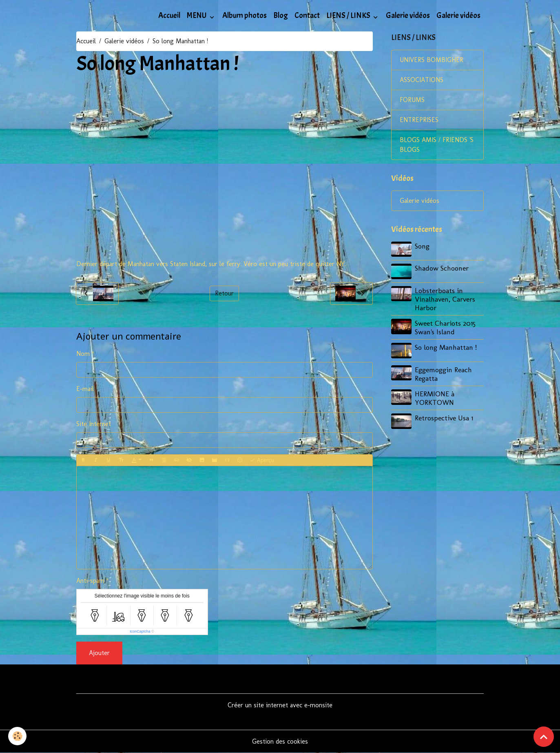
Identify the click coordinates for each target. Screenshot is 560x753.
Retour (224, 293)
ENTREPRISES (419, 120)
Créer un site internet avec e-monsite (280, 705)
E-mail (85, 389)
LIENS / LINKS (349, 16)
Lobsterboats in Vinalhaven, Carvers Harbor (445, 299)
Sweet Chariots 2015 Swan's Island (445, 327)
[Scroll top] (544, 737)
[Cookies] (17, 736)
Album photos (245, 16)
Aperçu (262, 460)
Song (422, 246)
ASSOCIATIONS (422, 80)
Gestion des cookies (280, 741)
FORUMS (412, 100)
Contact (307, 16)
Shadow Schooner (442, 268)
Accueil (169, 16)
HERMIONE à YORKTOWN (435, 398)
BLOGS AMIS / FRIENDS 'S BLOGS (437, 145)
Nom (83, 354)
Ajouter (99, 653)
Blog (281, 16)
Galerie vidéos (408, 16)
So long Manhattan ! (446, 347)
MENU (197, 16)
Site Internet (94, 424)
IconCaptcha (140, 631)
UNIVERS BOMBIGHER (432, 60)
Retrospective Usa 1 (444, 418)
